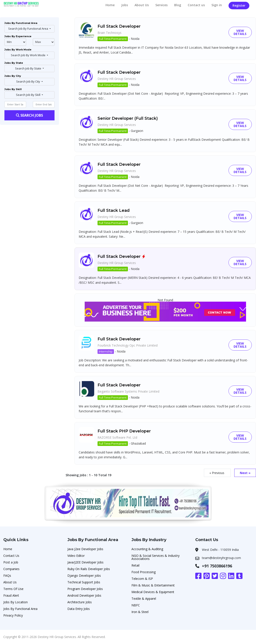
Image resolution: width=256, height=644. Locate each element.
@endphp (44, 42)
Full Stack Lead (114, 210)
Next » (245, 473)
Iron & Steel (140, 612)
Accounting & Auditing (147, 549)
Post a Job (11, 562)
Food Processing (144, 572)
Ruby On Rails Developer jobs (89, 569)
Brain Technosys (109, 33)
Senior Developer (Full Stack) (128, 118)
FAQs (7, 576)
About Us (142, 5)
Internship (106, 351)
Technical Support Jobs (84, 582)
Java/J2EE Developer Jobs (85, 562)
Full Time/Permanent (113, 39)
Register (239, 5)
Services (161, 5)
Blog (178, 5)
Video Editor (76, 556)
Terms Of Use (13, 589)
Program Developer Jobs (85, 589)
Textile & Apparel (144, 599)
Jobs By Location (16, 602)
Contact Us (11, 556)
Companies (11, 569)
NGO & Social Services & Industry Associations (155, 557)
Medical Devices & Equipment (153, 592)
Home (110, 5)
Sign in (217, 5)
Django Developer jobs (84, 576)
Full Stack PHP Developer (124, 431)
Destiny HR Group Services (117, 79)
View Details (240, 32)
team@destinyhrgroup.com (221, 558)
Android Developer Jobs (84, 595)
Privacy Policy (13, 615)
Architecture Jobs (80, 602)
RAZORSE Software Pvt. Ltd (117, 437)
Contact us (196, 5)
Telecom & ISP (142, 579)
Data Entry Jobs (79, 609)
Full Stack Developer (119, 26)
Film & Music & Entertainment (153, 585)
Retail (135, 565)
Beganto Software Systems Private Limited (128, 391)
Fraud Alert (11, 595)
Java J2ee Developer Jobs (85, 549)
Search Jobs (29, 115)
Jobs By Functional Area (20, 609)
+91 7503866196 (217, 566)
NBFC (136, 605)
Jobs (125, 5)
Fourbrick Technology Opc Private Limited (128, 345)
